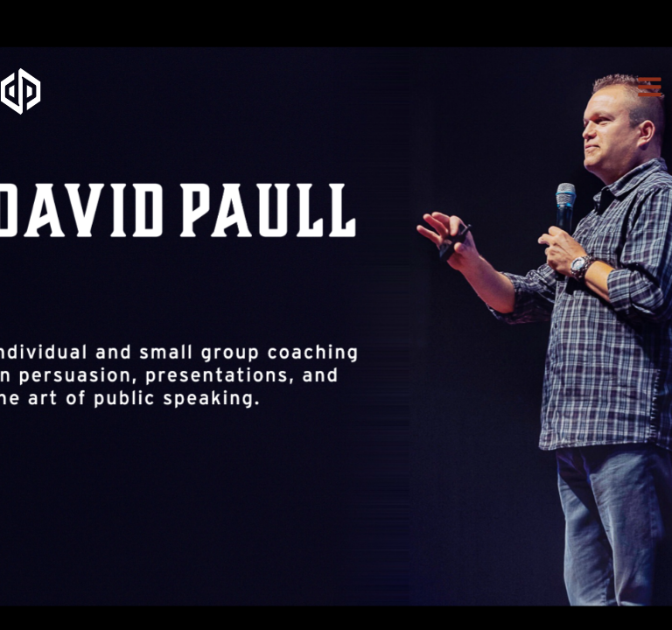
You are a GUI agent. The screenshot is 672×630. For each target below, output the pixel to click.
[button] (650, 87)
